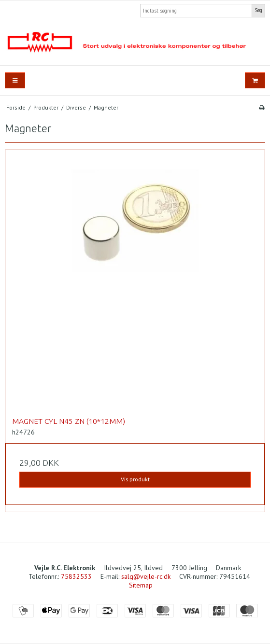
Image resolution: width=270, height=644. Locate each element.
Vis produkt (135, 479)
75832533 (76, 576)
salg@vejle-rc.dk (146, 576)
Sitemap (141, 585)
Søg (258, 10)
